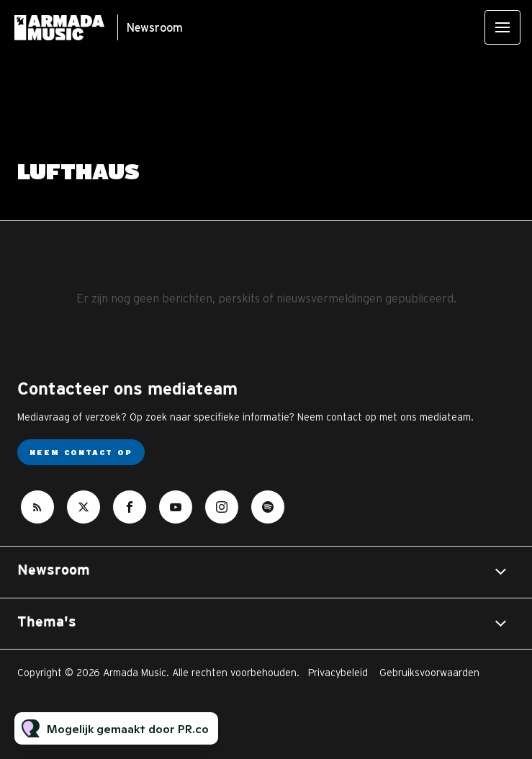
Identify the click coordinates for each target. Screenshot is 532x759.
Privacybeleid (338, 673)
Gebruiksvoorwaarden (429, 673)
